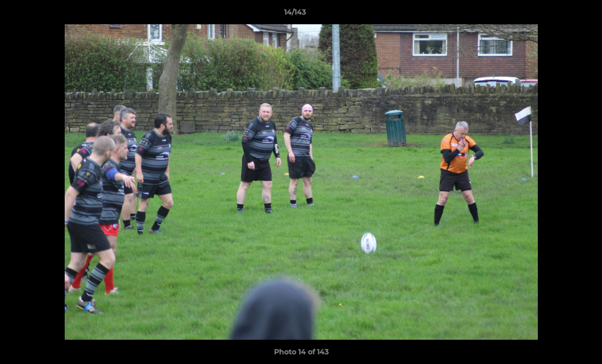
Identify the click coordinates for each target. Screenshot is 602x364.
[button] (560, 15)
